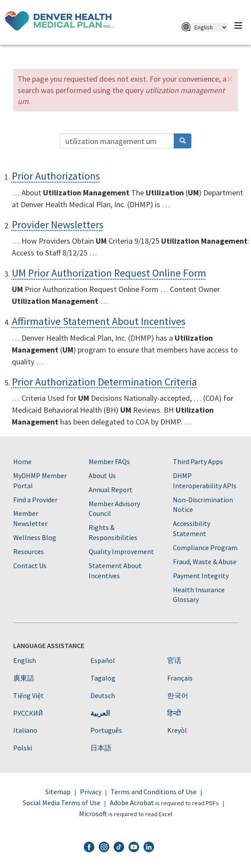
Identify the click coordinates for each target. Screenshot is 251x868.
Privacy (91, 792)
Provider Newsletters (58, 225)
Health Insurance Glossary (199, 595)
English (25, 660)
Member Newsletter (30, 518)
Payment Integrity (201, 576)
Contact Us (30, 565)
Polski (23, 748)
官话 (174, 660)
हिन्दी (174, 713)
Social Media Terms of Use (62, 803)
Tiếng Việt (29, 695)
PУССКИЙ (28, 713)
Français (180, 678)
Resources (29, 551)
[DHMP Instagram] (104, 848)
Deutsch (103, 695)
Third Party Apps (198, 461)
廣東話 (24, 678)
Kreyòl (177, 730)
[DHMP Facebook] (89, 848)
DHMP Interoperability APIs (205, 481)
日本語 (101, 748)
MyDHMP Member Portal (40, 481)
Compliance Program (205, 547)
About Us (102, 475)
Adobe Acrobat (132, 803)
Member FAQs (109, 461)
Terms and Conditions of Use (154, 792)
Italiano (25, 730)
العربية (100, 713)
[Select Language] (210, 27)
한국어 (178, 695)
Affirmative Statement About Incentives (99, 321)
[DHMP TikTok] (119, 848)
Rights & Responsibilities (113, 532)
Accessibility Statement (192, 528)
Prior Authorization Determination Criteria (104, 382)
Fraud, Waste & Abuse (205, 562)
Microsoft (93, 814)
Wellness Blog (35, 537)
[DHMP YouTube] (134, 848)
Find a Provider (35, 500)
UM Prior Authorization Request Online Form (109, 273)
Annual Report (111, 490)
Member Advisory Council (114, 509)
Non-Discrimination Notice (203, 505)
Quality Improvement (121, 551)
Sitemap (58, 792)
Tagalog (103, 678)
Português (106, 730)
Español (103, 660)
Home (22, 461)
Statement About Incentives (115, 571)
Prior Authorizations (56, 176)
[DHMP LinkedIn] (149, 848)
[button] (230, 79)
